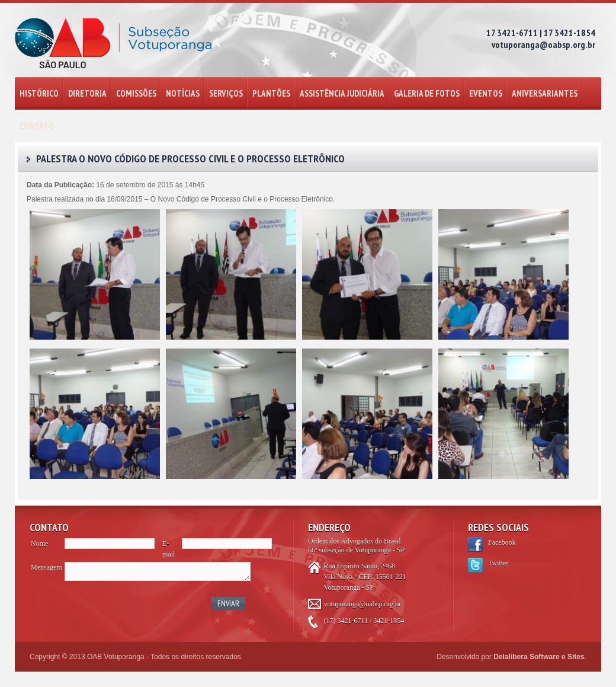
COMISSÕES (136, 93)
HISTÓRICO (39, 93)
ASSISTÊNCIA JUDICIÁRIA (342, 93)
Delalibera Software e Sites (539, 657)
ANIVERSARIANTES (545, 93)
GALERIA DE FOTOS (427, 93)
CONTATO (37, 126)
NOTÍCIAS (183, 93)
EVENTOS (486, 93)
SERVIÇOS (226, 93)
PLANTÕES (271, 93)
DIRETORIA (87, 93)
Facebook (502, 542)
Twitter (498, 563)
